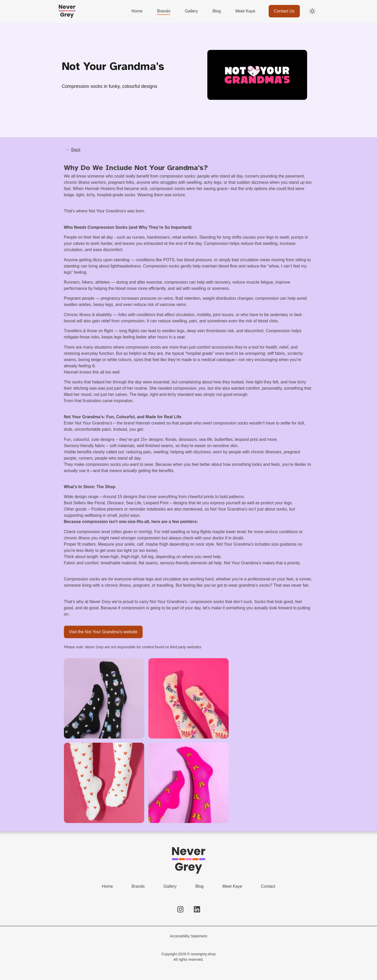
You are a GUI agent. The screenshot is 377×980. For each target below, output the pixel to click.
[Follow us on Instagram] (180, 909)
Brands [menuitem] (164, 11)
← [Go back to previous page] (73, 150)
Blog (200, 886)
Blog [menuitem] (217, 11)
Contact (268, 886)
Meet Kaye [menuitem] (245, 11)
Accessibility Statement (189, 936)
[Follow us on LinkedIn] (197, 909)
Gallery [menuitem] (191, 11)
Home (107, 886)
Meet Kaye (232, 886)
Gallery (170, 886)
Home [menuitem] (137, 11)
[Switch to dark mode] (312, 11)
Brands (138, 886)
